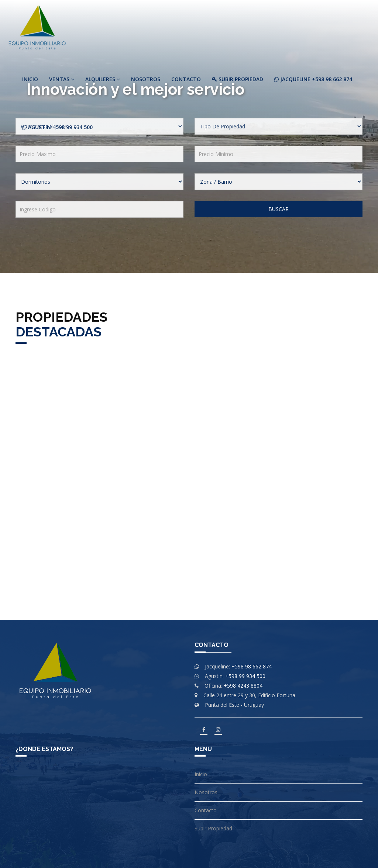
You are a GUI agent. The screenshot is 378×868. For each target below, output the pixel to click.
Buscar (279, 209)
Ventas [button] (62, 79)
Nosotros (146, 79)
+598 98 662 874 (252, 666)
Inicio (30, 79)
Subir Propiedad (238, 79)
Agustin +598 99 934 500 (57, 127)
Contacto (186, 79)
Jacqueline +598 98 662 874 (313, 79)
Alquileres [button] (103, 79)
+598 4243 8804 (243, 686)
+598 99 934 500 (245, 676)
